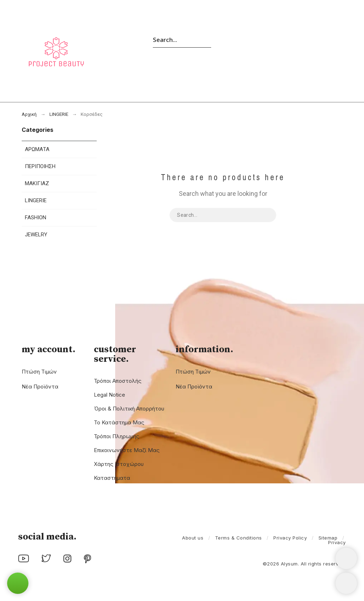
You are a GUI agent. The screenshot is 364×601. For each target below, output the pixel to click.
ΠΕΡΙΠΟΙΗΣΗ (40, 166)
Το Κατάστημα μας (119, 422)
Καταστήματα (112, 478)
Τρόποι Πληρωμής (117, 436)
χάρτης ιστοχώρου (119, 464)
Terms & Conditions (239, 538)
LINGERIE (36, 200)
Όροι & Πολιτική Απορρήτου (129, 409)
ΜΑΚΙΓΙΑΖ (37, 183)
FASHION (36, 218)
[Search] (182, 39)
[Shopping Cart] (346, 558)
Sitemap (328, 538)
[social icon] (24, 560)
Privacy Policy (290, 538)
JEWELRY (36, 235)
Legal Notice (109, 395)
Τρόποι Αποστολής (118, 381)
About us (193, 538)
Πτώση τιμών (39, 372)
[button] (18, 583)
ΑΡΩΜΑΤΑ (37, 149)
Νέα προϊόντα (40, 387)
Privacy (337, 542)
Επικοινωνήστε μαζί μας (127, 450)
